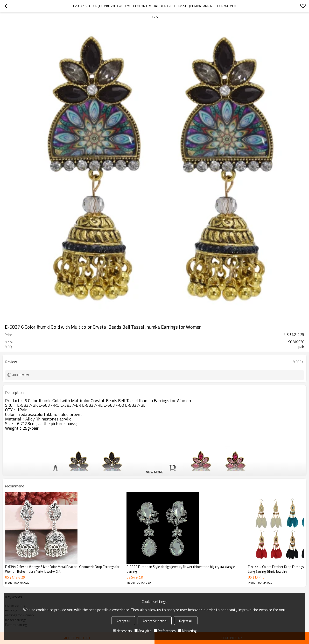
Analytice (143, 631)
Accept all (123, 621)
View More (154, 472)
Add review (21, 375)
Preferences (165, 631)
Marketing (187, 631)
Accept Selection (155, 621)
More (297, 362)
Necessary (122, 631)
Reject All (186, 621)
